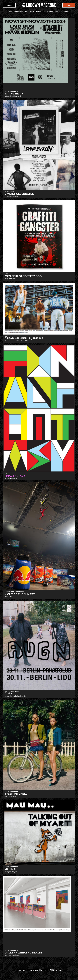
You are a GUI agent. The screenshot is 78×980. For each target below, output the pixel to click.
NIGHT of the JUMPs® (20, 594)
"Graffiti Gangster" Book (24, 276)
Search (21, 970)
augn (8, 693)
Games (38, 11)
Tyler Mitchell (16, 794)
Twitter (57, 970)
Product (65, 11)
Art (27, 11)
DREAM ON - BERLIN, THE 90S (24, 338)
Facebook (50, 970)
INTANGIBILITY (14, 94)
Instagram (54, 970)
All (10, 11)
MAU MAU (11, 869)
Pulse (69, 5)
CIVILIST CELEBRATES (19, 194)
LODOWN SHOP (33, 970)
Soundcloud (60, 970)
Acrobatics (18, 11)
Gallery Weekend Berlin (23, 953)
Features (9, 5)
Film (32, 11)
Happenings (48, 11)
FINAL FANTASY (15, 476)
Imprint (44, 970)
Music (57, 11)
